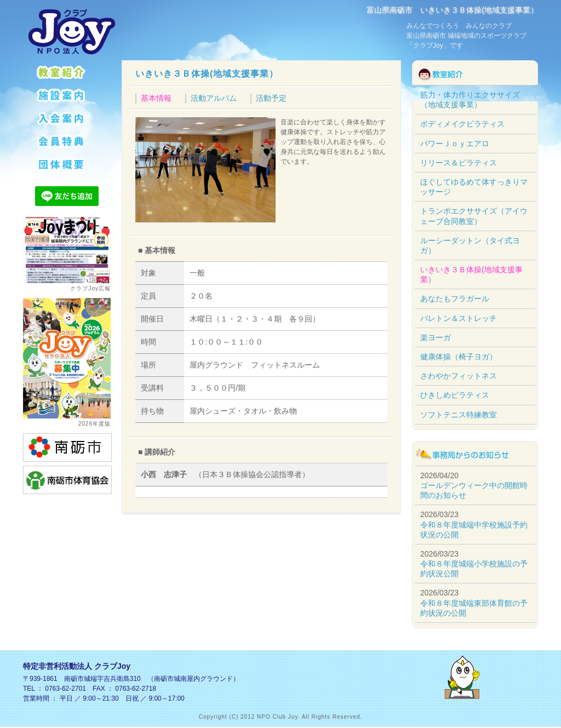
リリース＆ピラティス (459, 163)
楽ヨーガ (436, 337)
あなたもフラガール (455, 299)
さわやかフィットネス (459, 376)
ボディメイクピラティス (462, 124)
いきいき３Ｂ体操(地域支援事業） (207, 74)
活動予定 (271, 98)
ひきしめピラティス (455, 395)
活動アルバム (214, 98)
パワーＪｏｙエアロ (455, 144)
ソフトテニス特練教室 (459, 415)
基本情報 (156, 98)
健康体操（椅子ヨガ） (459, 357)
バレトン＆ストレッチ (459, 318)
